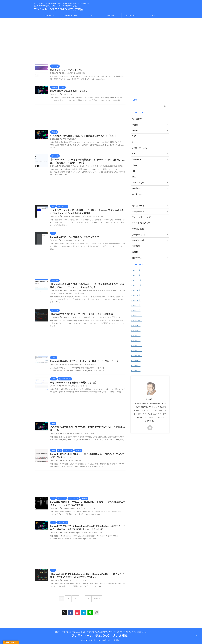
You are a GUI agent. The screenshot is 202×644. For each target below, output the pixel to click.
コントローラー (81, 293)
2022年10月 (135, 321)
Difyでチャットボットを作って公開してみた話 (72, 385)
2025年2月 (135, 275)
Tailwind (77, 218)
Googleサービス (132, 15)
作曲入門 (69, 73)
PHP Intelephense (75, 537)
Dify (64, 95)
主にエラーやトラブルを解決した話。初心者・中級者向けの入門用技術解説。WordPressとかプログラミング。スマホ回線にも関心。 (101, 632)
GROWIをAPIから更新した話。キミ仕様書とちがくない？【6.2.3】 (81, 136)
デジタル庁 (97, 218)
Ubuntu (76, 437)
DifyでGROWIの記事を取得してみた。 (68, 91)
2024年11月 (135, 286)
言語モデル (89, 367)
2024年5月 (135, 296)
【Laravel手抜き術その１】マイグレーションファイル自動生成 (79, 316)
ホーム (153, 15)
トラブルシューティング (88, 437)
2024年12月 (135, 280)
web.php (72, 293)
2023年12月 (135, 316)
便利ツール (66, 296)
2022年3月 (135, 336)
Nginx (71, 437)
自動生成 (74, 296)
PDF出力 (79, 242)
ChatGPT (68, 389)
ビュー (110, 293)
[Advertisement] (80, 41)
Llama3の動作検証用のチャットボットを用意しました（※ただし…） (83, 364)
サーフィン (79, 167)
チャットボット (79, 367)
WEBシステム (70, 167)
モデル (60, 296)
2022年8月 (135, 331)
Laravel (66, 218)
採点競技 (103, 167)
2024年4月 (135, 301)
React (71, 218)
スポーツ (96, 167)
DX (63, 167)
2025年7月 (135, 270)
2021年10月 (135, 356)
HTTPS (66, 464)
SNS (64, 73)
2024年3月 (135, 306)
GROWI (69, 95)
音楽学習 (80, 73)
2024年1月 (135, 311)
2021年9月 (135, 361)
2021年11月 (135, 351)
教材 (75, 73)
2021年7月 (135, 371)
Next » (95, 603)
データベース (92, 293)
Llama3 (70, 367)
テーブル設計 (102, 293)
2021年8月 (135, 366)
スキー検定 (88, 167)
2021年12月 (135, 346)
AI (63, 367)
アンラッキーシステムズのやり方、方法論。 (60, 9)
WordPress (111, 15)
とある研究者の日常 (70, 15)
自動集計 (117, 167)
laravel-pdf (72, 242)
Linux (91, 15)
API (64, 140)
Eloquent (66, 513)
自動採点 (110, 167)
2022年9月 (135, 326)
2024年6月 (135, 291)
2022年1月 (135, 341)
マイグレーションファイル (98, 320)
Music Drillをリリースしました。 (66, 70)
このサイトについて (49, 15)
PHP (75, 464)
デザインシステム (86, 218)
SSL (79, 464)
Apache (66, 437)
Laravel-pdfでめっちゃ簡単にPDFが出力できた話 (73, 239)
